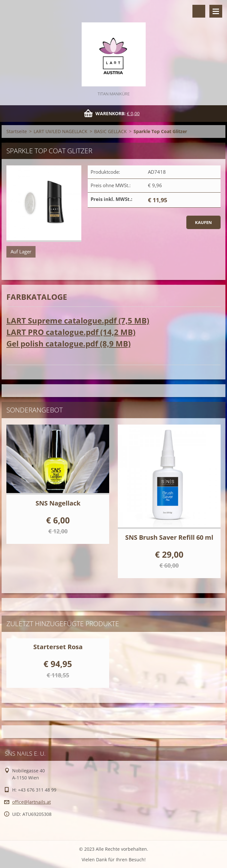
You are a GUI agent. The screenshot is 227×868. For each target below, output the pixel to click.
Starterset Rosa (58, 647)
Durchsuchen (199, 11)
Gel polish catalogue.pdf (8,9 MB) (69, 343)
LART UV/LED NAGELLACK (61, 131)
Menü (216, 11)
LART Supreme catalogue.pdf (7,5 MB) (78, 320)
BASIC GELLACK (110, 131)
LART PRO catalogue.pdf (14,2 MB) (71, 332)
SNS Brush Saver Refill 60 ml (169, 537)
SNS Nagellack (58, 503)
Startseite (17, 131)
